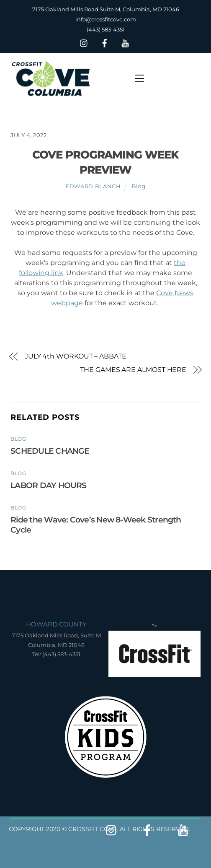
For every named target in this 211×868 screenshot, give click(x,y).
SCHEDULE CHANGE (50, 451)
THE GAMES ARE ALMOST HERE (133, 370)
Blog (139, 186)
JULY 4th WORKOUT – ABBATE (76, 356)
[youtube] (125, 42)
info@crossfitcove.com (106, 19)
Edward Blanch (93, 186)
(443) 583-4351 (106, 29)
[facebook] (105, 42)
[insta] (84, 42)
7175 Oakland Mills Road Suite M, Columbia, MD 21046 (106, 9)
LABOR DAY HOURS (48, 485)
